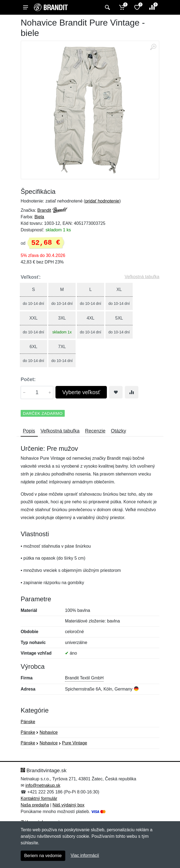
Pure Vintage (75, 743)
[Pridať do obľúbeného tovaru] (116, 392)
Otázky (119, 431)
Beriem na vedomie (43, 856)
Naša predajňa (35, 805)
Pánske (28, 722)
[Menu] (26, 7)
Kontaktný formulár (39, 798)
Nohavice (49, 732)
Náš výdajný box (68, 805)
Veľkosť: (31, 277)
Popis (29, 431)
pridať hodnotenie (102, 201)
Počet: (28, 379)
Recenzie (95, 431)
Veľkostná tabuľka (142, 277)
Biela (39, 217)
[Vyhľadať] (107, 7)
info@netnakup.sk (43, 785)
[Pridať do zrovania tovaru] (132, 392)
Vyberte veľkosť (81, 392)
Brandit (44, 210)
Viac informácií (85, 855)
